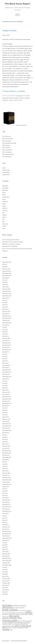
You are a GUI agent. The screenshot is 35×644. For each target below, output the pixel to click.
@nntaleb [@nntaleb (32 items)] (7, 605)
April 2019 (5, 307)
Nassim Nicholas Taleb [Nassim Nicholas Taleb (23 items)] (12, 618)
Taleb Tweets (6, 172)
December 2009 (7, 558)
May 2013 (5, 466)
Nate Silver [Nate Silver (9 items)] (5, 622)
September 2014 (7, 430)
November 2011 (7, 507)
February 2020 (6, 289)
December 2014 (7, 424)
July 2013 (5, 462)
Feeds (4, 204)
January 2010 (6, 556)
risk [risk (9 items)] (13, 624)
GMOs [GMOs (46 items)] (29, 612)
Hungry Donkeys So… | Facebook (15, 91)
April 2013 (5, 468)
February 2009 (6, 578)
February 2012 (6, 500)
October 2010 (6, 536)
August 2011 (6, 513)
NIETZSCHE (14, 246)
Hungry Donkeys (9, 30)
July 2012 (5, 489)
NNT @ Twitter (6, 147)
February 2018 (6, 338)
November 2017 (7, 345)
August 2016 (6, 379)
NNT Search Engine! (8, 138)
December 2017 (7, 343)
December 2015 (7, 397)
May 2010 (5, 547)
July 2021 (5, 264)
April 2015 (5, 415)
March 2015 (5, 417)
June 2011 (5, 518)
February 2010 (6, 554)
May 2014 (5, 439)
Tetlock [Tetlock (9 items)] (11, 628)
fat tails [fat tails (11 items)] (18, 613)
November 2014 (7, 426)
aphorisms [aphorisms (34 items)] (8, 607)
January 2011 (6, 529)
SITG (3, 222)
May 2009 (5, 572)
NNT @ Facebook (7, 152)
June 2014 (5, 437)
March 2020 (5, 287)
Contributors (20, 96)
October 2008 (6, 583)
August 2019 (6, 298)
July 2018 (5, 327)
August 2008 (6, 585)
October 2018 (6, 320)
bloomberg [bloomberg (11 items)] (22, 608)
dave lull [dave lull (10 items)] (29, 610)
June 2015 (5, 410)
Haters (4, 206)
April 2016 (5, 388)
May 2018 (5, 331)
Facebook (5, 201)
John (20, 100)
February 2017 (6, 365)
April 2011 (5, 522)
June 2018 (5, 329)
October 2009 (6, 563)
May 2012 (5, 493)
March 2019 (5, 309)
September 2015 (7, 403)
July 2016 (5, 381)
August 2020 (6, 278)
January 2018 (6, 340)
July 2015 (5, 408)
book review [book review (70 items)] (10, 610)
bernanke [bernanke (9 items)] (16, 608)
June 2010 (5, 545)
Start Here (5, 224)
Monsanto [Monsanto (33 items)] (14, 616)
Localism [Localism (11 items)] (30, 614)
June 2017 (5, 356)
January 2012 (6, 502)
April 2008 (5, 587)
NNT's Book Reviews (8, 154)
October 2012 (6, 482)
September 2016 (7, 376)
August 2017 (6, 352)
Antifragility (5, 188)
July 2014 (5, 435)
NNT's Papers (6, 145)
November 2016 (7, 372)
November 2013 (7, 453)
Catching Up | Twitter (14, 244)
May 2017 (5, 358)
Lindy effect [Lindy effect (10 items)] (24, 614)
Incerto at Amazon (21, 125)
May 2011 (5, 520)
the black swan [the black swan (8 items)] (20, 628)
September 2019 (7, 296)
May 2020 (5, 282)
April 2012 (5, 495)
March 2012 (5, 498)
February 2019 (6, 311)
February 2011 (6, 527)
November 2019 (7, 293)
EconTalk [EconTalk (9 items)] (7, 613)
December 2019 (7, 291)
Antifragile (5, 186)
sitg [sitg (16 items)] (13, 626)
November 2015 (7, 399)
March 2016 (5, 390)
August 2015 (6, 406)
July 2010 (5, 542)
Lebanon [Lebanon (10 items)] (18, 614)
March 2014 (5, 444)
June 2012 (5, 491)
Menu (18, 15)
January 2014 (6, 448)
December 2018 (7, 316)
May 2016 (5, 385)
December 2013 (7, 450)
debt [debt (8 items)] (3, 613)
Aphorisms (5, 190)
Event (4, 199)
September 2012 (7, 484)
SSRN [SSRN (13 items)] (4, 627)
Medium (5, 215)
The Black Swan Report (17, 4)
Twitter (4, 226)
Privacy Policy (6, 170)
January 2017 (6, 367)
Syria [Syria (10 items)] (7, 628)
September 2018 (7, 323)
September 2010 (7, 538)
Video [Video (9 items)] (11, 630)
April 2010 (5, 549)
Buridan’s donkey (19, 98)
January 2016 (6, 394)
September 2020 (7, 275)
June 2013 (5, 464)
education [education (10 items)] (13, 613)
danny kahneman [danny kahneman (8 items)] (22, 610)
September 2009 (7, 565)
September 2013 (7, 457)
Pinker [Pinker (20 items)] (11, 622)
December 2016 (7, 370)
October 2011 (6, 509)
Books (4, 195)
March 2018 (5, 336)
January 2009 (6, 581)
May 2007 (5, 592)
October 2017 (6, 347)
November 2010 (7, 533)
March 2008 (5, 590)
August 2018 (6, 325)
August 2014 (6, 432)
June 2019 (5, 302)
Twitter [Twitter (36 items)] (6, 629)
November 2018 (7, 318)
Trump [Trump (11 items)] (26, 628)
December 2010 (7, 531)
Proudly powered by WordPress (19, 641)
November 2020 (7, 273)
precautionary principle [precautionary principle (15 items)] (22, 622)
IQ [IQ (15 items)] (15, 614)
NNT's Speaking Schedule (9, 143)
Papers (4, 217)
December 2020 (7, 271)
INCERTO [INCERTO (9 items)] (11, 614)
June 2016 (5, 383)
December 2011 (7, 504)
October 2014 (6, 428)
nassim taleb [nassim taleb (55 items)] (10, 620)
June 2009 (5, 569)
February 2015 (6, 419)
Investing (5, 210)
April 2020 (5, 284)
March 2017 (5, 363)
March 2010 (5, 551)
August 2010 (6, 540)
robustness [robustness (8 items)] (17, 624)
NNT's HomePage (7, 150)
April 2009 (5, 574)
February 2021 (6, 269)
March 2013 (5, 471)
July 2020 (5, 280)
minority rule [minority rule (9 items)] (6, 616)
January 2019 (6, 314)
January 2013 (6, 475)
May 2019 (5, 305)
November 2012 (7, 480)
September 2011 (7, 511)
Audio (4, 192)
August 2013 (6, 459)
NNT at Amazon (7, 141)
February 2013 (6, 473)
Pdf (3, 219)
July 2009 (5, 567)
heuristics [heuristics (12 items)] (5, 614)
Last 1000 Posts (7, 136)
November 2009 (7, 560)
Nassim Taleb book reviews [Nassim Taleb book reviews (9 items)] (25, 621)
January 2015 (6, 421)
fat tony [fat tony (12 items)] (23, 613)
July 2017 (5, 354)
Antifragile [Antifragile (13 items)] (15, 605)
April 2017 (5, 361)
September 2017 (7, 349)
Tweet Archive (6, 174)
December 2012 (7, 477)
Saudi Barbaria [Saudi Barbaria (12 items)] (7, 626)
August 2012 (6, 486)
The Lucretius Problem (13, 239)
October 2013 (6, 455)
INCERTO (5, 208)
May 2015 (5, 412)
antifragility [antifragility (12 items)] (22, 605)
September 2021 (7, 262)
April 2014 (5, 441)
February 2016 (6, 392)
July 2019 (5, 300)
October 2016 (6, 374)
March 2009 (5, 576)
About (4, 168)
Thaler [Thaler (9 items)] (15, 628)
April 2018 (5, 334)
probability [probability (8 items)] (5, 624)
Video (4, 228)
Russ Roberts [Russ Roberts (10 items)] (24, 624)
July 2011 (5, 516)
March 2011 (5, 524)
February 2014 (6, 446)
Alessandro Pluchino (8, 98)
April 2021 (5, 266)
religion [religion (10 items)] (10, 624)
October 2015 (6, 401)
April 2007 (5, 594)
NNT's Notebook (7, 156)
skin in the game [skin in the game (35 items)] (23, 626)
